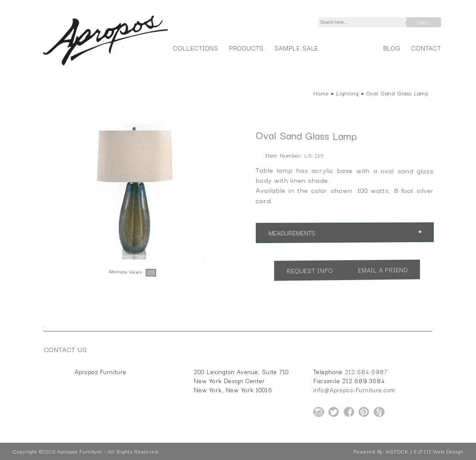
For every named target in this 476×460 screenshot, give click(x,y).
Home (321, 93)
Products (246, 48)
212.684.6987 (366, 372)
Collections (196, 48)
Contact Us (66, 349)
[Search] (364, 22)
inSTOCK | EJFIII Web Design (424, 451)
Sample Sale (296, 48)
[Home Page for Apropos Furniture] (106, 66)
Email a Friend (383, 269)
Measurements (292, 233)
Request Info (310, 270)
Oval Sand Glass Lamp (397, 93)
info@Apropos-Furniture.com (354, 390)
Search (424, 22)
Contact (426, 48)
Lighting (348, 93)
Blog (392, 48)
